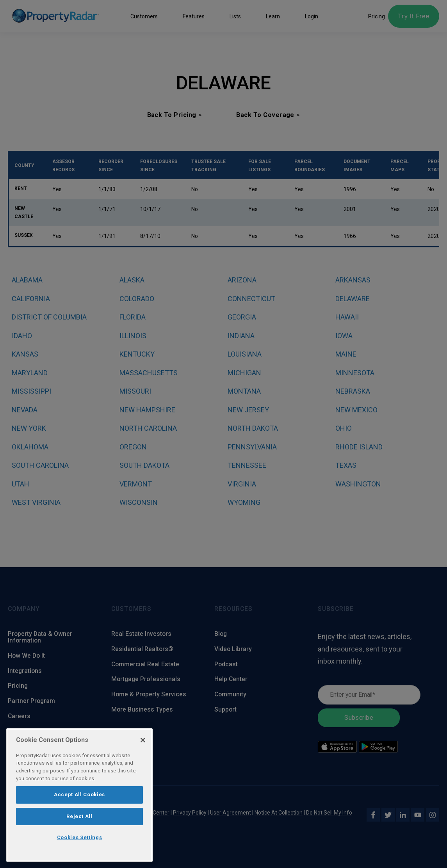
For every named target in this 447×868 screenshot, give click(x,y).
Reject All (79, 816)
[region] (79, 795)
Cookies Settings (80, 837)
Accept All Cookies (79, 794)
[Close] (143, 740)
